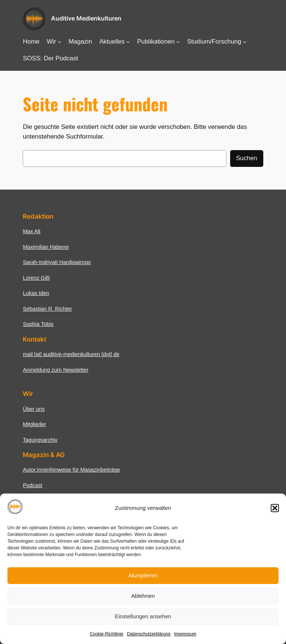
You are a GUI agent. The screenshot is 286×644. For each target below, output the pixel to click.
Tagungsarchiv (40, 440)
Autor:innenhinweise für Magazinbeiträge (71, 470)
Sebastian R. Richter (47, 309)
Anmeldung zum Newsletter (55, 370)
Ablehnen (143, 596)
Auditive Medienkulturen (86, 18)
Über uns (34, 409)
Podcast (32, 485)
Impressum (185, 634)
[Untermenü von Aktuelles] (128, 42)
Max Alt (31, 231)
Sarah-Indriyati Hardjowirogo (57, 262)
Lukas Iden (36, 293)
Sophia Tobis (38, 324)
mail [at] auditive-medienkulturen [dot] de (71, 354)
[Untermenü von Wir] (60, 42)
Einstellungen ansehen (143, 616)
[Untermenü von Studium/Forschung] (245, 42)
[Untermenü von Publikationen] (178, 42)
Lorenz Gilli (36, 278)
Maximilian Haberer (46, 247)
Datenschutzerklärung (149, 634)
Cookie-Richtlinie (107, 634)
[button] (275, 508)
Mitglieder (34, 424)
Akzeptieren (143, 575)
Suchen (247, 158)
